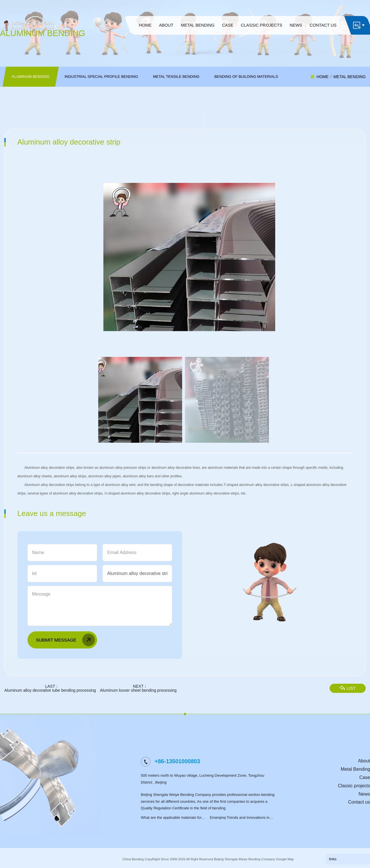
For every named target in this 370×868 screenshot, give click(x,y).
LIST (352, 695)
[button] (350, 264)
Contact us (359, 802)
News (364, 794)
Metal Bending (350, 77)
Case (365, 777)
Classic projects (354, 786)
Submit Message (61, 647)
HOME (322, 77)
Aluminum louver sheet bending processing (134, 697)
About (364, 761)
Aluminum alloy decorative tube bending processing (46, 697)
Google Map (285, 859)
